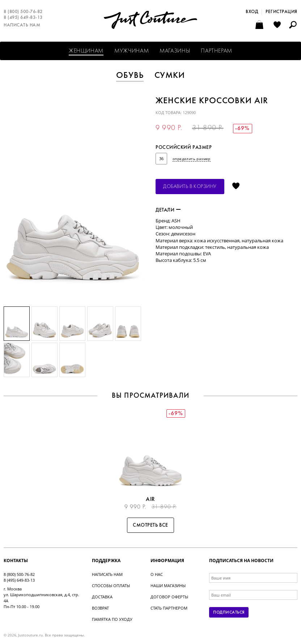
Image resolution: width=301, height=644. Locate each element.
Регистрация (281, 12)
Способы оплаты (111, 586)
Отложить (236, 187)
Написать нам (22, 25)
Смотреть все (150, 525)
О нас (157, 574)
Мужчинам (132, 51)
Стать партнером (169, 608)
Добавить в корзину (190, 187)
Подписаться (229, 612)
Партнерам (217, 51)
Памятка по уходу (112, 619)
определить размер (192, 159)
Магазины (175, 51)
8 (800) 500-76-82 (23, 12)
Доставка (102, 597)
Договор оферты (169, 597)
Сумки (170, 76)
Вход (252, 12)
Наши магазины (168, 586)
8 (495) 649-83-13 (23, 18)
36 (161, 158)
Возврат (100, 608)
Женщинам (86, 51)
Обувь (130, 76)
